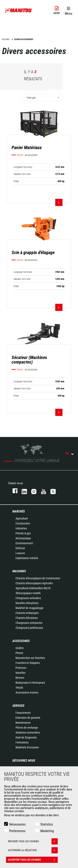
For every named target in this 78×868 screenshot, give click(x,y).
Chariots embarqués (27, 613)
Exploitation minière (27, 558)
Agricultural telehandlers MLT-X (33, 588)
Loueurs (20, 553)
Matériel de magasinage (29, 608)
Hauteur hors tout (22, 174)
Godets (20, 648)
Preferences (17, 831)
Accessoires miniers (27, 693)
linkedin (22, 491)
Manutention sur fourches (30, 658)
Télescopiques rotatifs (28, 593)
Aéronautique (23, 538)
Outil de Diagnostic (26, 737)
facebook (13, 491)
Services (18, 706)
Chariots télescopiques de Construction (38, 578)
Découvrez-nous (24, 761)
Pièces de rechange (27, 728)
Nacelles (20, 673)
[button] (68, 10)
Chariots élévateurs (27, 618)
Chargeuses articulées (28, 598)
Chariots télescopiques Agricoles (34, 583)
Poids (16, 181)
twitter (51, 491)
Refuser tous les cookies (33, 841)
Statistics (47, 824)
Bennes (20, 678)
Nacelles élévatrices (27, 603)
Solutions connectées (28, 733)
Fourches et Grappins (28, 663)
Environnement (24, 543)
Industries (21, 528)
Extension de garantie (28, 718)
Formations (22, 742)
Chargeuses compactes (29, 623)
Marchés (19, 511)
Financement (23, 713)
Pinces (19, 653)
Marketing (47, 831)
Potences (21, 668)
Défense (20, 548)
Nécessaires (17, 824)
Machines (19, 571)
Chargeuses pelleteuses (29, 628)
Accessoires (21, 641)
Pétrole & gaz (23, 533)
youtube (42, 491)
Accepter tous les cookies (33, 860)
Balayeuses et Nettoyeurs (30, 683)
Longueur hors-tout (23, 167)
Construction (23, 523)
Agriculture (22, 518)
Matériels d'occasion (27, 747)
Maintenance (23, 723)
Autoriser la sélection (33, 850)
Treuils (19, 688)
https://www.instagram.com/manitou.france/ (32, 491)
